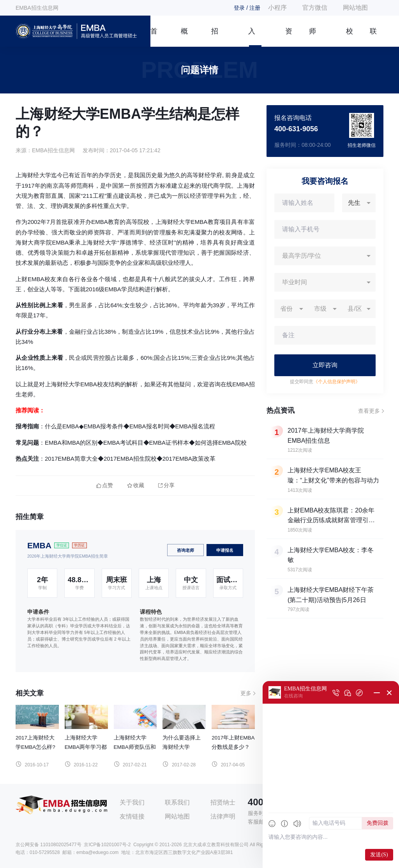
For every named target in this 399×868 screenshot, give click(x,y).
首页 (154, 37)
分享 (166, 485)
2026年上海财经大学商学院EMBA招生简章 (68, 556)
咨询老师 (185, 550)
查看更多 (369, 411)
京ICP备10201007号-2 (107, 845)
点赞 (105, 485)
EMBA (39, 545)
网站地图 (355, 8)
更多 (246, 693)
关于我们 (132, 802)
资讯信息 (289, 37)
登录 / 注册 (247, 8)
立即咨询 (325, 365)
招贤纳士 (223, 802)
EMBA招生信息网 (37, 8)
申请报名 (225, 550)
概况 (184, 37)
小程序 (277, 8)
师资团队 (312, 37)
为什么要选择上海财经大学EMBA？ (182, 747)
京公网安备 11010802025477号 (49, 845)
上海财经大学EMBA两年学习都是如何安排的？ (86, 747)
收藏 (136, 485)
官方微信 (315, 8)
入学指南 (252, 37)
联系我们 (373, 37)
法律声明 (223, 816)
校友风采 (350, 37)
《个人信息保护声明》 (337, 382)
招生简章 (215, 37)
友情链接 (132, 816)
